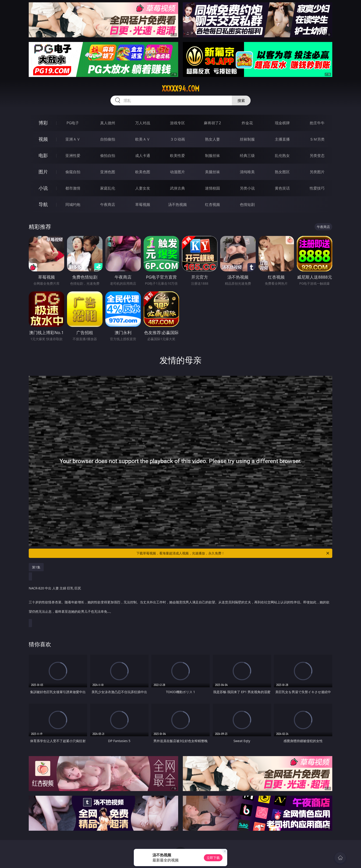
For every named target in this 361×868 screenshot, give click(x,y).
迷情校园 (212, 188)
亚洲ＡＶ (73, 139)
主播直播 (282, 139)
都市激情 (73, 188)
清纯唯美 (247, 172)
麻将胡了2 (212, 123)
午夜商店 (108, 204)
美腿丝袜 (212, 172)
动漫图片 (177, 172)
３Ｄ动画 (177, 139)
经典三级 (247, 156)
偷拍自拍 (108, 156)
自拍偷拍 (108, 139)
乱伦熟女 (282, 156)
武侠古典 (177, 188)
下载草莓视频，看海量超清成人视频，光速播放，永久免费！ (233, 553)
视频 (43, 139)
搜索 (241, 100)
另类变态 (317, 156)
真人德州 (108, 123)
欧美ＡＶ (143, 139)
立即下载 (213, 858)
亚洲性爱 (73, 156)
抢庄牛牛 (317, 123)
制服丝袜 (212, 156)
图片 (43, 172)
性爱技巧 (317, 188)
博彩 (43, 123)
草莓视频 (143, 204)
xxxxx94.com (181, 89)
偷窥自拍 (73, 172)
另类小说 (247, 188)
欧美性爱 (177, 156)
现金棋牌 (282, 123)
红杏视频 (212, 204)
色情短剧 (247, 204)
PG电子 (73, 123)
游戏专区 (177, 123)
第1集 (36, 567)
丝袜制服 (247, 139)
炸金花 (247, 123)
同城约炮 (73, 204)
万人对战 (143, 123)
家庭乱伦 (108, 188)
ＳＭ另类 (317, 139)
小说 (43, 188)
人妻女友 (143, 188)
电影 (43, 155)
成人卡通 (143, 156)
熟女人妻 (212, 139)
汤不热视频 (177, 204)
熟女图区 (282, 172)
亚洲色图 (108, 172)
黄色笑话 (282, 188)
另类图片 (317, 172)
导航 (43, 204)
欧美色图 (143, 172)
